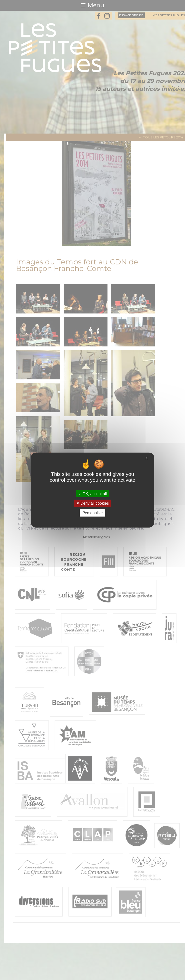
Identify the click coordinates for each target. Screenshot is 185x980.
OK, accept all (92, 494)
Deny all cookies (93, 503)
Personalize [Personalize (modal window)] (93, 513)
